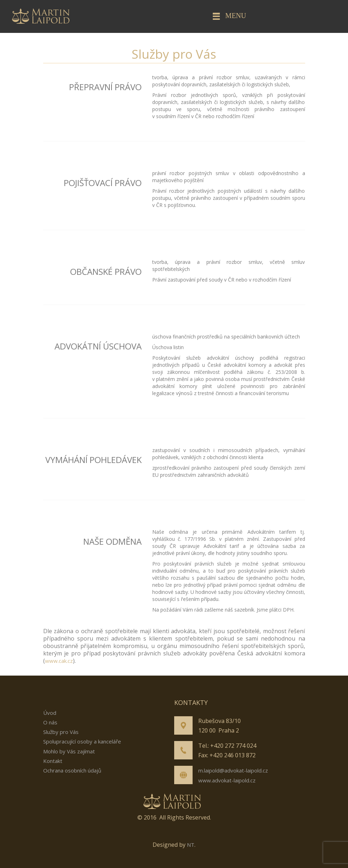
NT (191, 845)
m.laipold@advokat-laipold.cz (233, 770)
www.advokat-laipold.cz (227, 780)
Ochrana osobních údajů (72, 770)
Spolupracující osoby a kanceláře (82, 741)
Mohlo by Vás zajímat (69, 751)
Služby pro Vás (61, 732)
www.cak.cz (59, 661)
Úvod (50, 713)
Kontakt (53, 761)
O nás (50, 722)
